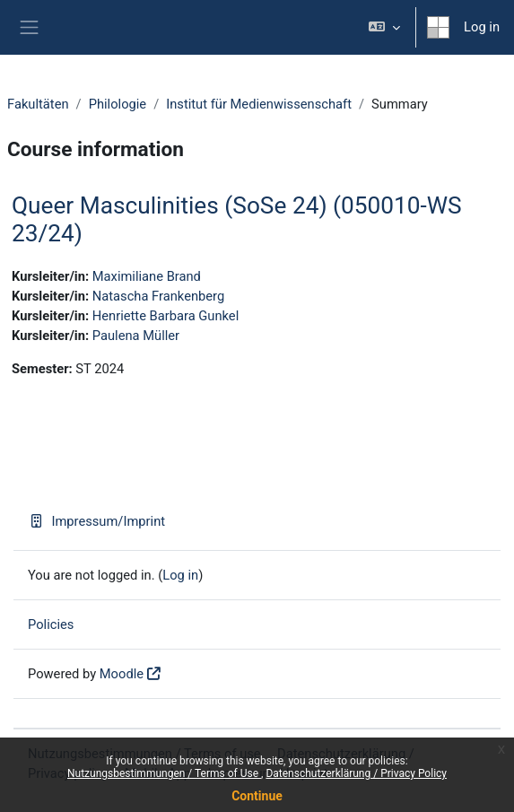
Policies (51, 624)
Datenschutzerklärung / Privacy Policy (356, 773)
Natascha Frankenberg (158, 296)
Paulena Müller (136, 336)
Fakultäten (38, 104)
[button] (384, 27)
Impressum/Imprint (96, 521)
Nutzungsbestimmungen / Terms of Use (164, 773)
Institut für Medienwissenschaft (259, 104)
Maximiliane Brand (147, 276)
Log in (482, 27)
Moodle (122, 674)
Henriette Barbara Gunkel (166, 316)
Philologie (118, 104)
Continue (257, 796)
